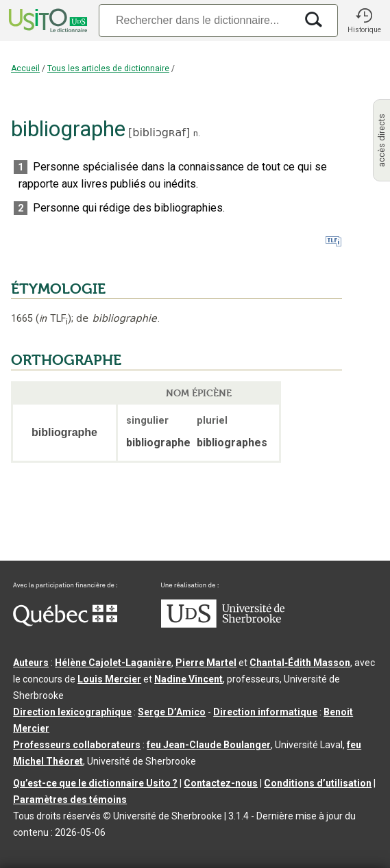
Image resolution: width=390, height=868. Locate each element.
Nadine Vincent (188, 679)
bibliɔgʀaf (159, 132)
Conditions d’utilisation (318, 783)
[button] (364, 21)
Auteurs (31, 663)
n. (197, 133)
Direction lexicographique (72, 712)
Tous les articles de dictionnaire (108, 68)
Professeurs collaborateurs (77, 745)
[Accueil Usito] (47, 21)
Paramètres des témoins (70, 800)
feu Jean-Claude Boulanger (209, 745)
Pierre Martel (206, 663)
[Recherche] (197, 20)
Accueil (25, 68)
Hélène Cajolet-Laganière (113, 663)
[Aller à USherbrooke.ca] (223, 624)
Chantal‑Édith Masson (300, 663)
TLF (53, 319)
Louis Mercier (109, 679)
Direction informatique (265, 712)
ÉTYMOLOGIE (58, 289)
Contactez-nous (221, 783)
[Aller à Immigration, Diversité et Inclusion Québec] (65, 623)
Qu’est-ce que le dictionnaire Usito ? (95, 783)
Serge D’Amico (172, 712)
